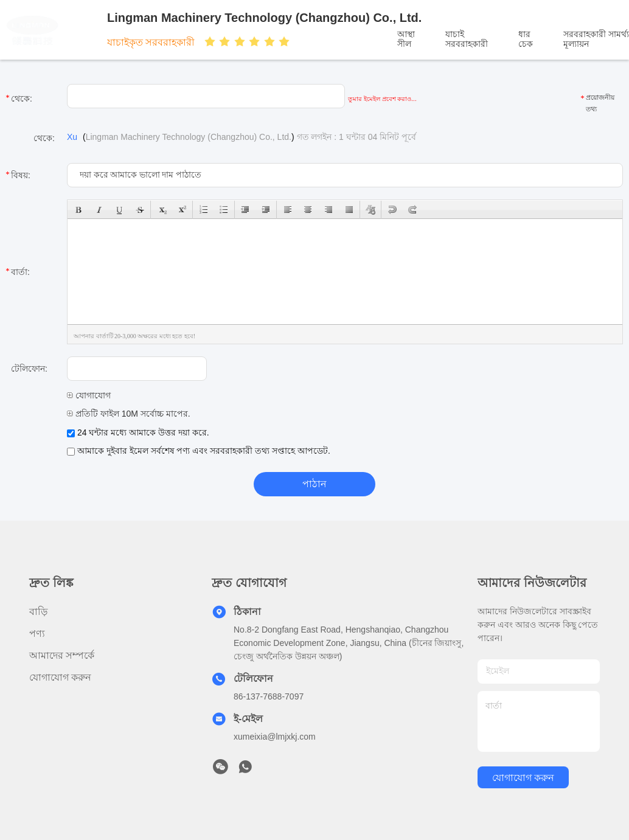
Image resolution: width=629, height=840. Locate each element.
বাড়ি (38, 612)
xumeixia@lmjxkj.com (275, 737)
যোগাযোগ (89, 395)
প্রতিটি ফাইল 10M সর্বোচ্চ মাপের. (129, 414)
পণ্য (37, 633)
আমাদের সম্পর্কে (62, 655)
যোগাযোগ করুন (60, 677)
